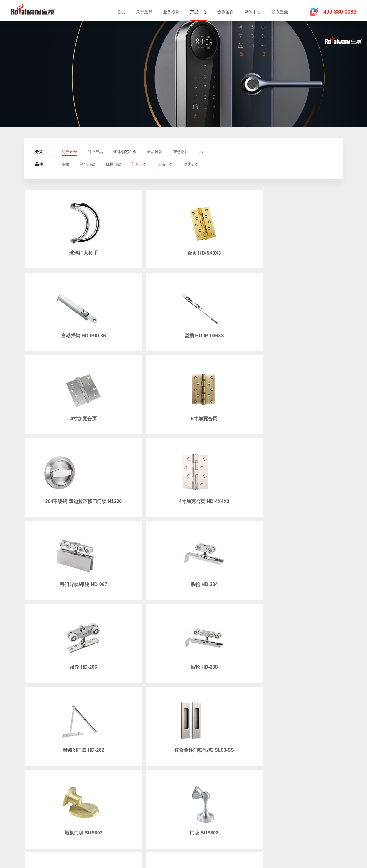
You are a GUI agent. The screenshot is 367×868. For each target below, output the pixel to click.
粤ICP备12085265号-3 (340, 803)
